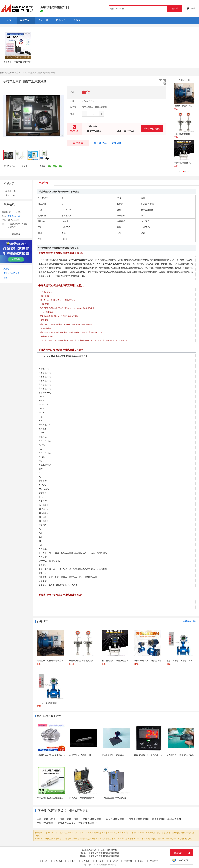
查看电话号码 (152, 129)
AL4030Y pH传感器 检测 (80, 755)
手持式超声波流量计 (47, 819)
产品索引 (7, 269)
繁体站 (141, 861)
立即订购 (117, 143)
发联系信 (78, 143)
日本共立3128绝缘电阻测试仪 (82, 798)
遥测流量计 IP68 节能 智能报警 (17, 62)
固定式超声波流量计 (139, 819)
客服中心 (72, 861)
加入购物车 (100, 143)
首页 (2, 73)
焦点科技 (103, 865)
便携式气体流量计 (87, 823)
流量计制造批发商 (109, 850)
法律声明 (128, 861)
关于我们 (44, 861)
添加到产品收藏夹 (11, 273)
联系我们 (58, 861)
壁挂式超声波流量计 (93, 819)
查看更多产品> (190, 621)
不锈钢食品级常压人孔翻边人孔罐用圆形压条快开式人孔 (62, 755)
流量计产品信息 (89, 850)
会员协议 (114, 861)
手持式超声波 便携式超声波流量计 (104, 853)
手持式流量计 (174, 819)
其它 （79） (10, 195)
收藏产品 (10, 166)
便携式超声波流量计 (70, 819)
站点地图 (86, 861)
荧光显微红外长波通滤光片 (114, 755)
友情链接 (154, 861)
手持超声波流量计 (46, 823)
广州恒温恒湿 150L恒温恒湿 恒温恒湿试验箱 (121, 798)
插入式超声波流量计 (116, 819)
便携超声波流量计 (67, 823)
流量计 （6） (11, 191)
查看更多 (16, 234)
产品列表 (10, 73)
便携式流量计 (158, 819)
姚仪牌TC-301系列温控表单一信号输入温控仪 (154, 755)
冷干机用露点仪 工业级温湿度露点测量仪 (55, 798)
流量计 (19, 73)
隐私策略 (100, 861)
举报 (24, 166)
